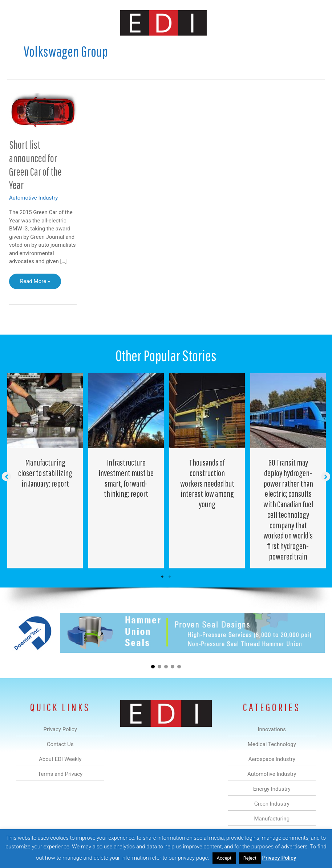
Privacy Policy (279, 858)
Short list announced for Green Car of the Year (35, 165)
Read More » (35, 283)
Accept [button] (224, 858)
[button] (6, 476)
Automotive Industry (33, 198)
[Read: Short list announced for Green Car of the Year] (43, 111)
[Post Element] (45, 470)
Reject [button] (250, 858)
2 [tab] (170, 577)
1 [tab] (162, 577)
